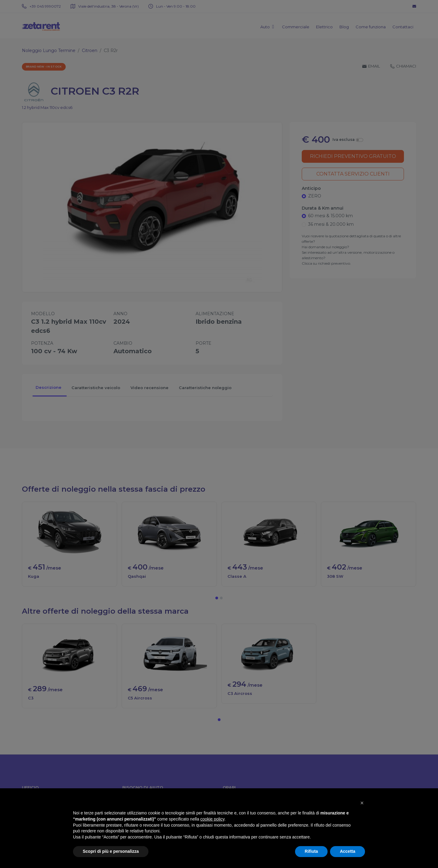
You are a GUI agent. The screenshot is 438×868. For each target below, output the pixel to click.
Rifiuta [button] (311, 851)
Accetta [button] (348, 851)
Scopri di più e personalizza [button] (111, 851)
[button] (362, 803)
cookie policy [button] (212, 819)
